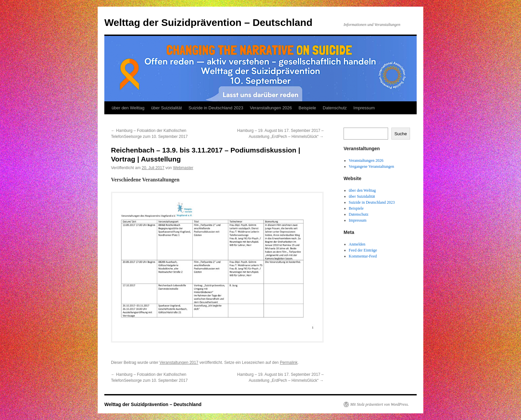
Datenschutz (335, 108)
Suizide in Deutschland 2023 (216, 108)
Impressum (364, 108)
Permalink (289, 363)
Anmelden (357, 244)
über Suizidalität (167, 108)
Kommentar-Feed (363, 256)
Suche (401, 134)
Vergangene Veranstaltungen (372, 166)
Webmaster (183, 168)
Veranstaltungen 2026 (271, 108)
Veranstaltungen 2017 (179, 363)
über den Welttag (128, 108)
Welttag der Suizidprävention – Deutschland (208, 22)
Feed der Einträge (363, 250)
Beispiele (308, 108)
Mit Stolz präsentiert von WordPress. (379, 404)
